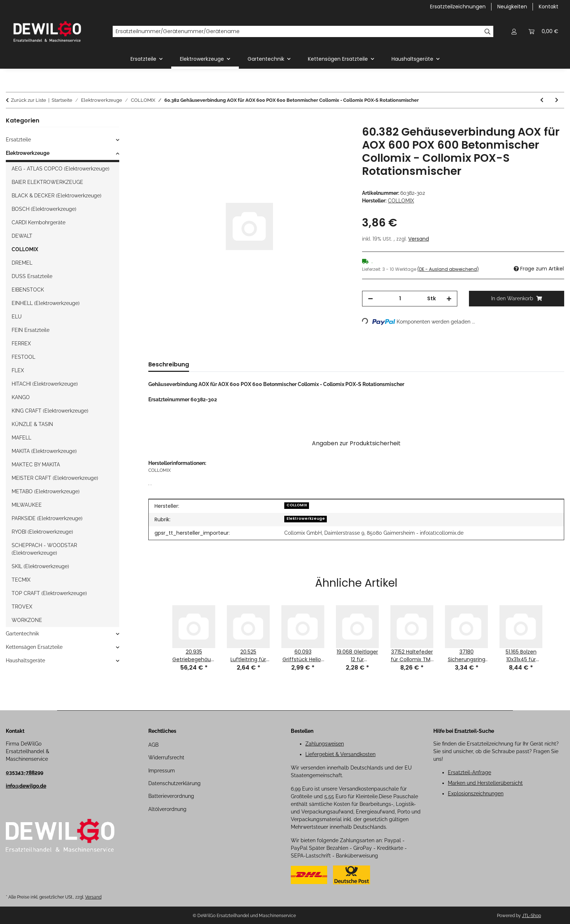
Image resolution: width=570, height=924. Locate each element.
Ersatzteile (18, 140)
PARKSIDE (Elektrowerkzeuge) (47, 518)
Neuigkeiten (512, 7)
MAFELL (21, 438)
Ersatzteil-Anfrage (469, 772)
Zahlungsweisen (325, 744)
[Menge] (400, 299)
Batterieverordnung (171, 796)
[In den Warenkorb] (154, 121)
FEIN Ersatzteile (31, 330)
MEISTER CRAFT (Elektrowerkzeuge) (55, 478)
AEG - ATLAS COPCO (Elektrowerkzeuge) (61, 169)
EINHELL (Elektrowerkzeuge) (46, 303)
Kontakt (549, 7)
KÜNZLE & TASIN (32, 424)
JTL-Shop (531, 916)
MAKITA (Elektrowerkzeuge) (44, 451)
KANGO (21, 397)
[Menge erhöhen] (449, 299)
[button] (514, 31)
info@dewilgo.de (26, 786)
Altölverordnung (167, 809)
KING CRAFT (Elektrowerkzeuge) (50, 411)
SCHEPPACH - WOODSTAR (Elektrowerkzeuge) (44, 549)
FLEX (18, 370)
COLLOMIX (297, 505)
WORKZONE (27, 620)
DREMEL (22, 263)
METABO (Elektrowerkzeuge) (46, 491)
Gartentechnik (22, 634)
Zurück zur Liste (29, 100)
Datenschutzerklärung (174, 783)
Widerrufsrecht (166, 758)
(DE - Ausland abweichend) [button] (448, 269)
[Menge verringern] (370, 299)
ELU (17, 317)
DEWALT (22, 236)
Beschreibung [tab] (169, 364)
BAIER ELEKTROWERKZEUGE (47, 182)
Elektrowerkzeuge (306, 519)
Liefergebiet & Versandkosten (340, 754)
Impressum (162, 771)
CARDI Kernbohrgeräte (39, 222)
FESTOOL (23, 357)
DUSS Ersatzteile (32, 276)
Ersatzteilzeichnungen (458, 7)
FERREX (21, 344)
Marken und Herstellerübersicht (485, 783)
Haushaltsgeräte (25, 660)
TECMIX (21, 580)
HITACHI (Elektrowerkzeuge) (45, 384)
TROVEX (22, 607)
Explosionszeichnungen (476, 794)
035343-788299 (25, 772)
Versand (419, 239)
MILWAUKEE (27, 505)
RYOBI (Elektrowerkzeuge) (42, 532)
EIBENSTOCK (28, 290)
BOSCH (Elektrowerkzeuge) (44, 209)
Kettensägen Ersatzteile (34, 647)
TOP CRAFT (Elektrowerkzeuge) (49, 593)
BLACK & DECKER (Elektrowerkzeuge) (57, 196)
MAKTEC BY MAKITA (36, 465)
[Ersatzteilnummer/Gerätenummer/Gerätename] (297, 32)
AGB (153, 745)
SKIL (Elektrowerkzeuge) (40, 566)
